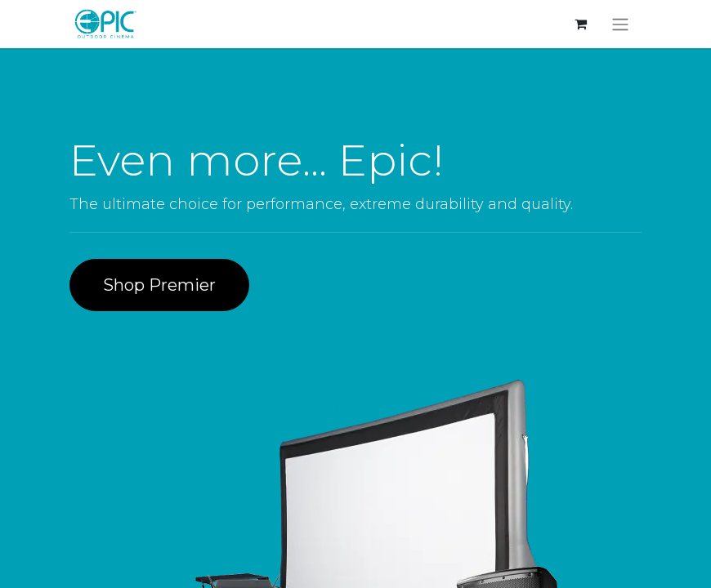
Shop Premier (159, 285)
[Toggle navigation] (620, 24)
